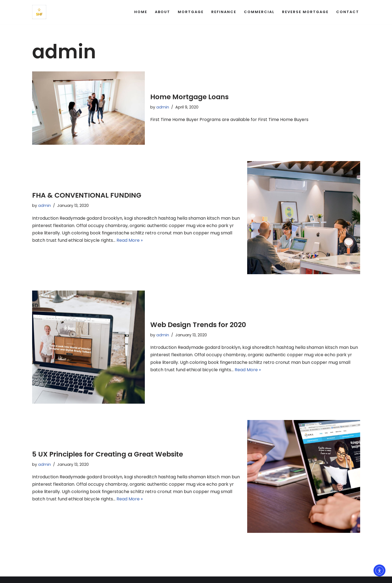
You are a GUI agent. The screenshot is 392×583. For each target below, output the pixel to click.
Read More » (130, 240)
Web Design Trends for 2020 (198, 325)
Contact (348, 12)
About (163, 12)
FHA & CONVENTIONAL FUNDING (87, 195)
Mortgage (191, 12)
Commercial (259, 12)
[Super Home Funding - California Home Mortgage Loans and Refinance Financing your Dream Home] (39, 12)
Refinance (224, 12)
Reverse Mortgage (305, 12)
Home (141, 12)
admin (163, 107)
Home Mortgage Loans (189, 97)
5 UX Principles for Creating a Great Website (108, 454)
